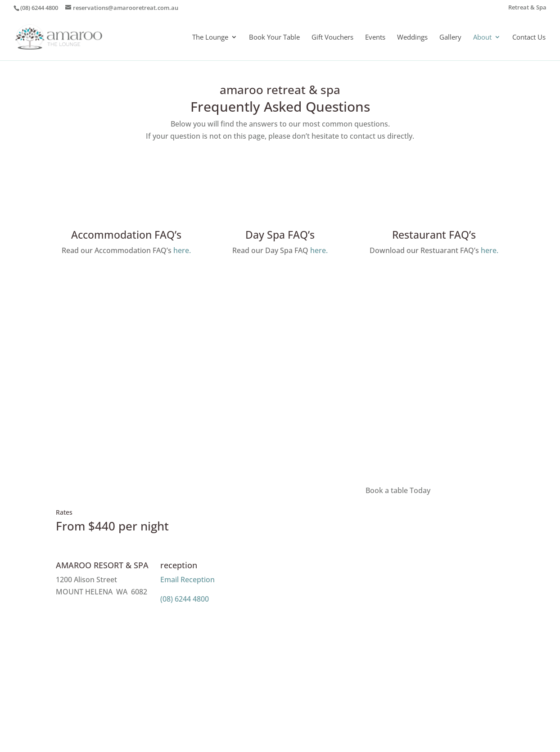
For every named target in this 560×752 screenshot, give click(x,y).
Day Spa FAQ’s (280, 235)
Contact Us (529, 38)
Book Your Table (274, 38)
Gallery (450, 38)
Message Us (99, 617)
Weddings (412, 38)
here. (182, 250)
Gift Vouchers (332, 38)
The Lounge (210, 38)
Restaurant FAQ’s (434, 235)
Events (375, 38)
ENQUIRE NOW (280, 416)
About (482, 38)
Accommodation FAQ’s (126, 235)
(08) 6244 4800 (185, 599)
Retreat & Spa (527, 8)
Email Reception (187, 580)
